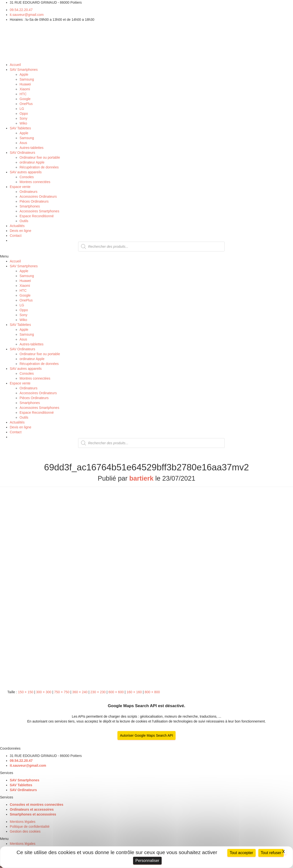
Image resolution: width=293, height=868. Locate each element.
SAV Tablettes (20, 128)
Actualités (17, 226)
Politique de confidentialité (30, 827)
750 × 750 (62, 692)
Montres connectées (35, 182)
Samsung (27, 79)
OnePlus (26, 104)
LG (22, 109)
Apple (24, 74)
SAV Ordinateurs (22, 153)
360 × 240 (80, 692)
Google (25, 99)
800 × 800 (152, 692)
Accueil (15, 65)
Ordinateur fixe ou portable (40, 157)
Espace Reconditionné (37, 216)
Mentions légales (23, 822)
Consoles (27, 177)
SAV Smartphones (24, 70)
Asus (23, 143)
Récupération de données (39, 167)
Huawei (25, 84)
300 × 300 (44, 692)
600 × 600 (116, 692)
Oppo (24, 114)
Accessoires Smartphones (39, 211)
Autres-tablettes (31, 148)
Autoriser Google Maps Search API (146, 735)
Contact (16, 236)
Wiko (23, 123)
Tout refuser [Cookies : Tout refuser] (271, 853)
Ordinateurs (28, 192)
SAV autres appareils (26, 172)
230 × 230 (98, 692)
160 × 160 (134, 692)
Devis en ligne (21, 231)
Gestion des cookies (25, 831)
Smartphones (30, 206)
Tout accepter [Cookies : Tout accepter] (241, 853)
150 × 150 (26, 692)
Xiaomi (25, 89)
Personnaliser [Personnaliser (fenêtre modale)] (147, 861)
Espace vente (20, 187)
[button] (146, 256)
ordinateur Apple (32, 162)
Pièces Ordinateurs (34, 201)
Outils (24, 221)
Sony (23, 118)
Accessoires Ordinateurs (38, 196)
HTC (23, 94)
